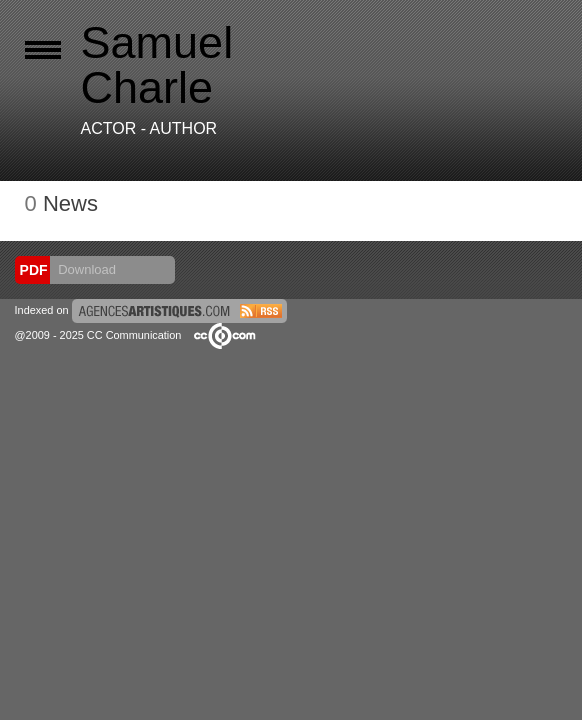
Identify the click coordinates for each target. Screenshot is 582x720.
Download (85, 269)
